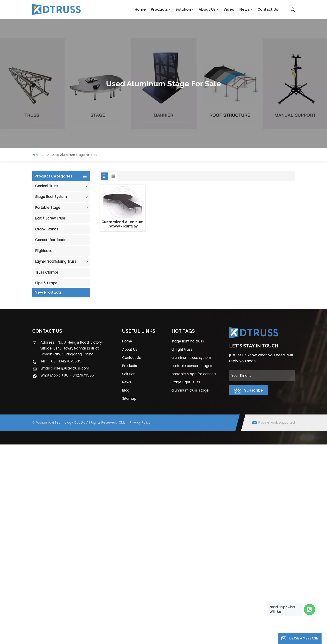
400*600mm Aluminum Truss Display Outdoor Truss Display (66, 369)
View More (65, 333)
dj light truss (182, 549)
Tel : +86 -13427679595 (61, 561)
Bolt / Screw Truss (50, 218)
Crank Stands (47, 229)
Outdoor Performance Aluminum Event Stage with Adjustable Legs (67, 391)
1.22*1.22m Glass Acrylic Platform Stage (67, 435)
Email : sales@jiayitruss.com (65, 568)
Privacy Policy (140, 622)
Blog (126, 590)
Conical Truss (47, 186)
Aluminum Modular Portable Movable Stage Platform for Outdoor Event (67, 413)
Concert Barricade (51, 240)
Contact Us (268, 9)
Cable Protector (48, 294)
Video (229, 9)
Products (159, 9)
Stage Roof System (51, 197)
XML (122, 622)
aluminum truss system (191, 557)
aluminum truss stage (190, 590)
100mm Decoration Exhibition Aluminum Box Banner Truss (65, 324)
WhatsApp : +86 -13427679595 (67, 575)
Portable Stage (48, 208)
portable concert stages (192, 565)
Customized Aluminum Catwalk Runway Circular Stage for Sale (123, 224)
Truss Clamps (47, 273)
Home (140, 9)
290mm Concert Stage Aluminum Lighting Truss (66, 347)
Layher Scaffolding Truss (56, 262)
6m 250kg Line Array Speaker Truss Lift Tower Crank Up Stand (66, 458)
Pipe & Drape (46, 283)
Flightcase (44, 251)
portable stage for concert (194, 574)
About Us (207, 9)
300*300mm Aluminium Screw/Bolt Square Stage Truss (68, 480)
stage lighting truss (188, 541)
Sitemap (129, 598)
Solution (183, 9)
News (245, 9)
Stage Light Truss (186, 582)
